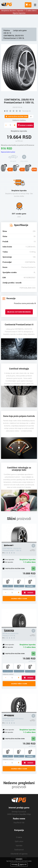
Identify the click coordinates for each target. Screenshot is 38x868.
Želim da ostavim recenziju (19, 312)
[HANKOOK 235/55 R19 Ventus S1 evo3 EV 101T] (19, 703)
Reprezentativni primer (8, 152)
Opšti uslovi (19, 841)
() (29, 5)
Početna (7, 31)
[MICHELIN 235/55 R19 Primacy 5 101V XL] (19, 618)
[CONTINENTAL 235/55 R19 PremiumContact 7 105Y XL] (19, 533)
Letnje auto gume (20, 31)
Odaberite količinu (19, 120)
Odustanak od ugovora (19, 854)
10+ (33, 569)
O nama (19, 837)
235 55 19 (7, 33)
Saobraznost (19, 850)
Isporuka (19, 846)
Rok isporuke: (9, 562)
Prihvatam (14, 865)
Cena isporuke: (10, 560)
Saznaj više (23, 865)
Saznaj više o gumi (19, 599)
